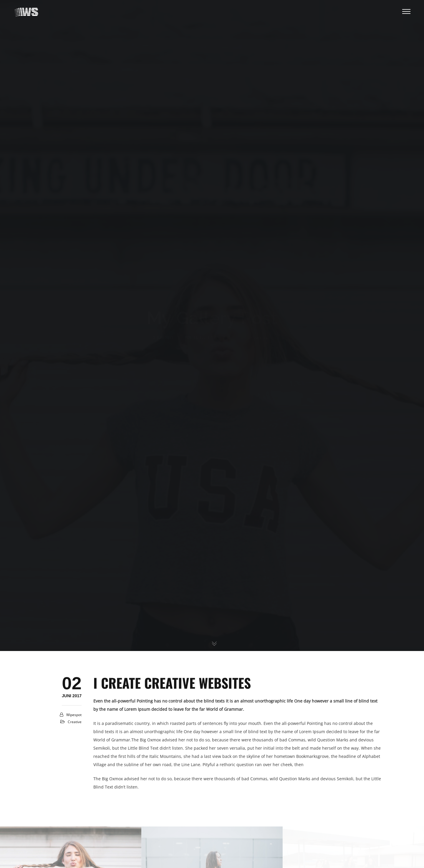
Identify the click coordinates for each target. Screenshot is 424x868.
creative (75, 722)
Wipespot (74, 715)
